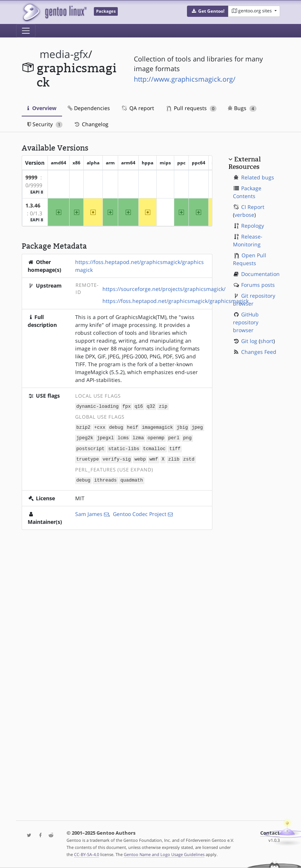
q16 (139, 406)
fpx (127, 406)
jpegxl (105, 437)
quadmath (132, 478)
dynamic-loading (97, 406)
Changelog (91, 124)
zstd (189, 458)
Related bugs (258, 177)
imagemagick (157, 427)
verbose (244, 215)
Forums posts (258, 285)
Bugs (242, 108)
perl (174, 437)
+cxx (100, 427)
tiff (175, 447)
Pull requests (192, 108)
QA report (138, 108)
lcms (123, 437)
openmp (156, 437)
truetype (87, 458)
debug (116, 427)
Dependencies (89, 108)
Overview (42, 108)
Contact (270, 833)
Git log (249, 341)
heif (132, 427)
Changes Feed (259, 352)
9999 (31, 177)
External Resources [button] (245, 163)
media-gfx (64, 54)
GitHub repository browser (246, 322)
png (188, 437)
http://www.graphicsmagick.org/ (185, 79)
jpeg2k (85, 437)
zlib (174, 458)
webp (140, 458)
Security (45, 124)
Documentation (260, 274)
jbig (182, 427)
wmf (154, 458)
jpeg (197, 427)
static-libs (124, 447)
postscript (90, 447)
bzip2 (83, 427)
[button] (208, 11)
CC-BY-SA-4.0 (87, 854)
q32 (151, 406)
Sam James (89, 512)
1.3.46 (33, 205)
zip (163, 406)
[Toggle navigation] (26, 31)
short (267, 341)
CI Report (253, 207)
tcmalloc (154, 447)
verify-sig (117, 458)
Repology (253, 226)
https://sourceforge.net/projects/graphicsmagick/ (164, 289)
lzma (138, 437)
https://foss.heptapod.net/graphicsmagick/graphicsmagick (176, 301)
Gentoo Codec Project (140, 512)
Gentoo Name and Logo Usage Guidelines (164, 854)
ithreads (105, 478)
